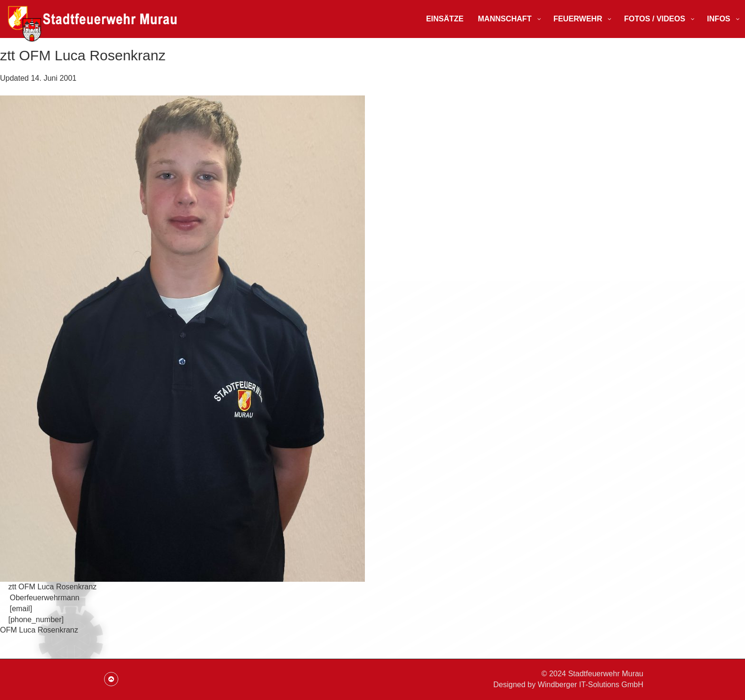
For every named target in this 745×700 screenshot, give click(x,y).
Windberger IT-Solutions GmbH (591, 685)
